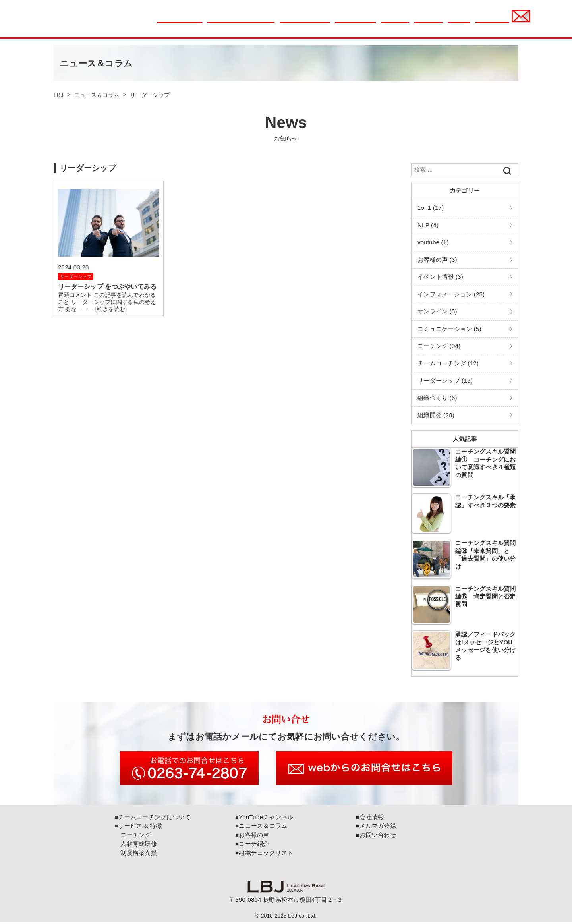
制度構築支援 (136, 855)
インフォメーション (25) (451, 294)
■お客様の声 (252, 837)
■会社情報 (370, 819)
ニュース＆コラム (180, 23)
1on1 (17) (431, 208)
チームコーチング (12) (448, 363)
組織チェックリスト (305, 23)
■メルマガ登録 (376, 828)
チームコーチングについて (241, 23)
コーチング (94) (439, 346)
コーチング (133, 837)
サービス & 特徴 (355, 23)
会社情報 (459, 23)
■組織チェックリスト (264, 855)
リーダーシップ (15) (445, 380)
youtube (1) (433, 242)
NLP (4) (428, 225)
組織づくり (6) (437, 398)
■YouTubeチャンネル (264, 819)
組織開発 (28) (436, 415)
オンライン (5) (437, 311)
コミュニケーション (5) (449, 329)
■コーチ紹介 (252, 846)
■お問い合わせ (376, 837)
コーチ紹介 (428, 23)
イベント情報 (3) (440, 277)
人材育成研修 (136, 846)
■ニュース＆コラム (261, 828)
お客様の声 (395, 23)
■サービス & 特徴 (138, 828)
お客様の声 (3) (437, 260)
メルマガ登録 (492, 23)
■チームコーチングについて (153, 819)
